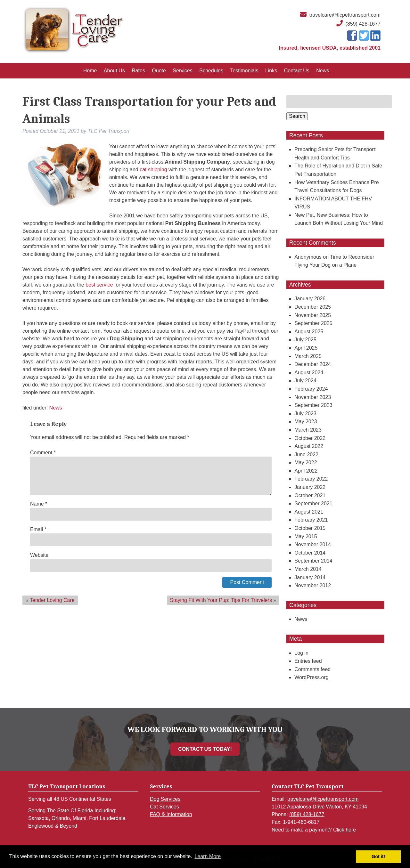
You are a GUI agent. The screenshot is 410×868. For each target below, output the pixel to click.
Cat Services (164, 807)
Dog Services (165, 799)
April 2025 (306, 348)
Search (297, 116)
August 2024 (309, 373)
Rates (138, 71)
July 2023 (305, 414)
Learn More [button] (208, 856)
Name (39, 504)
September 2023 (313, 405)
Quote (159, 71)
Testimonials (244, 71)
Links (271, 71)
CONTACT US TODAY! (205, 749)
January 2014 (310, 577)
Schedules (211, 71)
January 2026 (310, 299)
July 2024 (305, 381)
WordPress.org (311, 677)
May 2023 (306, 422)
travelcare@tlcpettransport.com (345, 15)
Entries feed (308, 661)
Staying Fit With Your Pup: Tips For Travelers (221, 600)
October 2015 (310, 528)
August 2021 (309, 512)
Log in (301, 653)
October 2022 (310, 438)
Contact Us (297, 71)
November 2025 (313, 315)
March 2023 (308, 430)
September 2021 (313, 503)
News (323, 71)
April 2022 (306, 471)
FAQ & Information (171, 814)
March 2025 (308, 356)
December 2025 (313, 307)
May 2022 (306, 462)
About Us (114, 71)
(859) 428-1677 (363, 24)
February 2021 (311, 520)
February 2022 (311, 479)
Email (38, 529)
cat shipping (153, 170)
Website (39, 555)
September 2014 (313, 561)
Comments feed (312, 669)
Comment (43, 453)
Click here (344, 830)
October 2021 (310, 495)
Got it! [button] (378, 856)
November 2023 (313, 397)
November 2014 (313, 544)
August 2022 (309, 446)
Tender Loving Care (52, 600)
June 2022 (306, 454)
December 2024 (313, 364)
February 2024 (311, 389)
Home (90, 71)
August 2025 (309, 332)
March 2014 (308, 569)
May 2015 (306, 536)
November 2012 (313, 585)
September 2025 (313, 323)
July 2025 (305, 340)
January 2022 (310, 487)
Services (182, 71)
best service (99, 285)
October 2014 (310, 553)
